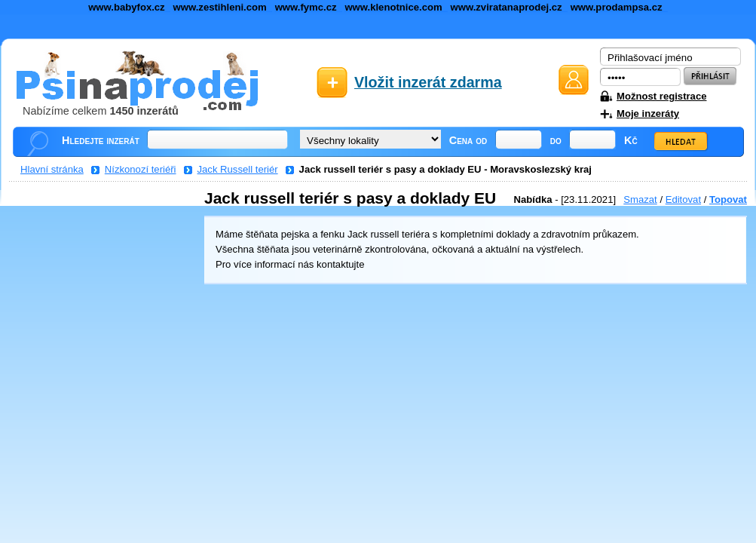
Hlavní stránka (52, 169)
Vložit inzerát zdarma (428, 82)
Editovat (683, 199)
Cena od (468, 140)
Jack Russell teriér (238, 169)
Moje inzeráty (648, 114)
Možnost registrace (661, 96)
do (556, 140)
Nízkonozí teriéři (141, 169)
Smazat (640, 199)
